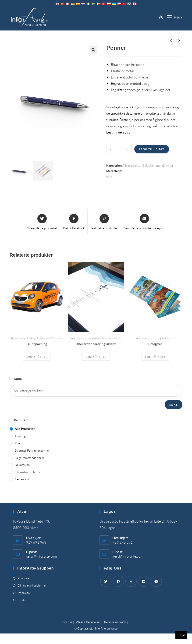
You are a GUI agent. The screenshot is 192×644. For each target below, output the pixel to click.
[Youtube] (156, 581)
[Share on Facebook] (74, 222)
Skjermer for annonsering (32, 450)
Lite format (168, 338)
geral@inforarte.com (41, 556)
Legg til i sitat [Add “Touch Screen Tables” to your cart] (96, 356)
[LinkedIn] (144, 581)
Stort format (43, 338)
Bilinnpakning (37, 344)
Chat (181, 635)
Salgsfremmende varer (158, 166)
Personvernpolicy (115, 622)
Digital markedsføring (32, 585)
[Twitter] (106, 581)
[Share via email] (144, 222)
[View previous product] (171, 41)
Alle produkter (132, 166)
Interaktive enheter (97, 338)
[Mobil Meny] (173, 18)
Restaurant (57, 338)
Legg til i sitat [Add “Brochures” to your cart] (155, 356)
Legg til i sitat (152, 149)
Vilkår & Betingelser (88, 622)
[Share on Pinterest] (104, 222)
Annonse (23, 578)
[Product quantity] (119, 149)
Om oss (67, 622)
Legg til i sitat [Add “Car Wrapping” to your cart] (37, 356)
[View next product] (179, 41)
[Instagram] (131, 581)
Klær (18, 443)
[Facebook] (118, 581)
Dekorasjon (22, 465)
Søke (174, 405)
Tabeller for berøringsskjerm (96, 344)
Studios (23, 600)
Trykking (31, 338)
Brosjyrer (155, 344)
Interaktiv (24, 593)
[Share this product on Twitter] (42, 222)
